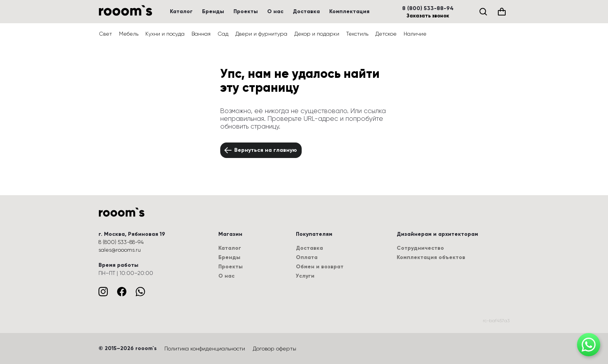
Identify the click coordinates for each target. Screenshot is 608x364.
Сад (223, 34)
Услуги (305, 276)
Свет (105, 34)
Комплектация (349, 11)
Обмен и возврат (320, 267)
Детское (386, 34)
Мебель (129, 34)
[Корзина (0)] (502, 12)
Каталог (181, 11)
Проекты (246, 11)
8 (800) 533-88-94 (428, 9)
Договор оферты (275, 349)
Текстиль (357, 34)
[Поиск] (483, 12)
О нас (275, 11)
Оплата (307, 257)
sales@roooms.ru (120, 250)
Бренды (213, 11)
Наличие (415, 34)
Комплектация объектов (431, 257)
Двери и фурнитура (261, 34)
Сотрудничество (420, 248)
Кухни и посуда (165, 34)
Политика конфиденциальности (205, 349)
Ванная (201, 34)
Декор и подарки (317, 34)
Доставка (306, 11)
